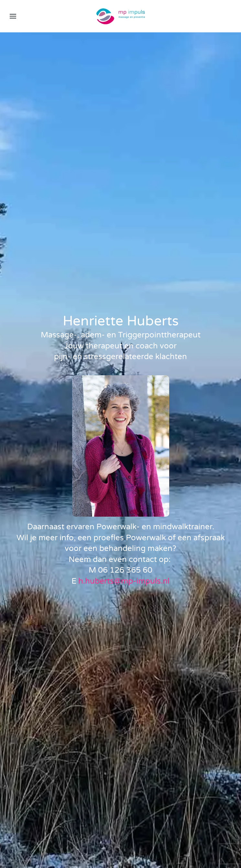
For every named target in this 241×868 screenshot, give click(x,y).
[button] (13, 16)
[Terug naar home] (121, 16)
